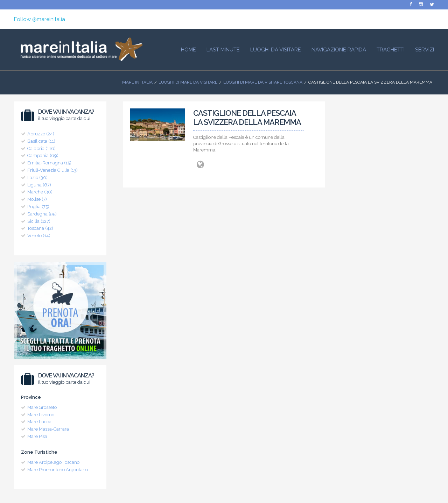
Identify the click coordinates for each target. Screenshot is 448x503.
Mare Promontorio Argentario (58, 470)
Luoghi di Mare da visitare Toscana (263, 82)
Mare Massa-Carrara (48, 429)
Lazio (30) (37, 178)
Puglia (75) (38, 207)
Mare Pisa (37, 436)
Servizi (425, 50)
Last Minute (223, 50)
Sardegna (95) (42, 214)
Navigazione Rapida (339, 50)
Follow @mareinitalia (40, 19)
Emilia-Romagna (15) (49, 163)
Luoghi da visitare (276, 50)
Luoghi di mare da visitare (188, 82)
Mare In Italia (137, 82)
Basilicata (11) (41, 141)
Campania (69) (43, 155)
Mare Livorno (41, 415)
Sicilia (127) (39, 221)
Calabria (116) (41, 148)
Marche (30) (40, 192)
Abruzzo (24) (41, 134)
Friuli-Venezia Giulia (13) (52, 170)
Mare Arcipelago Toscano (53, 462)
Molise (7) (37, 199)
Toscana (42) (40, 228)
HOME (188, 50)
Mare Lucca (39, 422)
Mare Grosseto (42, 407)
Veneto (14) (39, 236)
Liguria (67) (39, 185)
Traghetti (391, 50)
